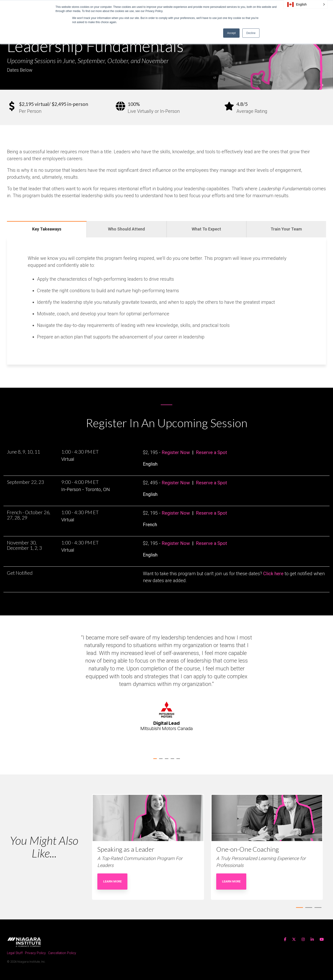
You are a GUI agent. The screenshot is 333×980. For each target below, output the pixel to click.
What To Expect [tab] (206, 229)
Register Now (176, 452)
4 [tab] (173, 761)
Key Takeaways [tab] (47, 229)
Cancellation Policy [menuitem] (62, 953)
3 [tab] (167, 761)
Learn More (112, 881)
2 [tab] (161, 761)
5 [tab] (179, 761)
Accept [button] (231, 33)
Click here (273, 574)
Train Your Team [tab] (286, 229)
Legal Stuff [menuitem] (15, 953)
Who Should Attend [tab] (126, 229)
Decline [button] (251, 33)
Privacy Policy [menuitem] (35, 953)
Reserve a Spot (211, 452)
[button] (305, 4)
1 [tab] (156, 761)
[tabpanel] (166, 686)
